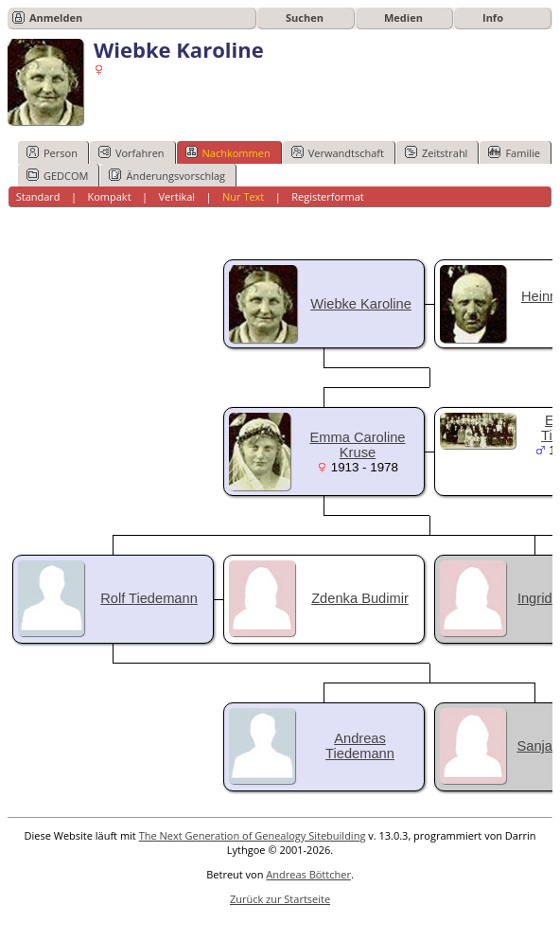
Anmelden (56, 18)
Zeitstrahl (436, 152)
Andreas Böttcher (308, 874)
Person (52, 152)
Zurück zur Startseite (280, 899)
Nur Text (243, 196)
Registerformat (328, 196)
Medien (403, 18)
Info (493, 18)
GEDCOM (57, 175)
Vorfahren (131, 152)
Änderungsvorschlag (167, 175)
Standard (38, 196)
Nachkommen (228, 152)
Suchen (305, 18)
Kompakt (109, 196)
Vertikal (176, 196)
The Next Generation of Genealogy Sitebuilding (253, 835)
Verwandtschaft (338, 152)
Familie (514, 152)
